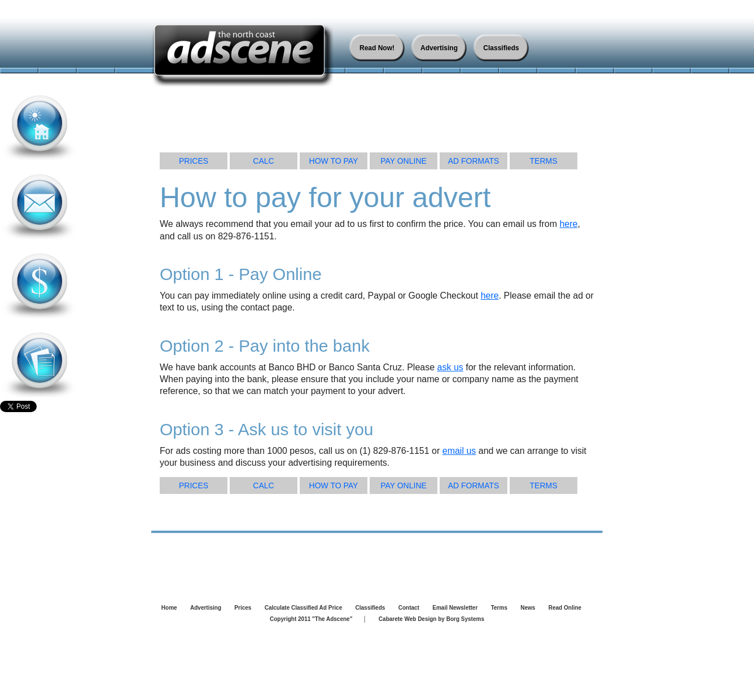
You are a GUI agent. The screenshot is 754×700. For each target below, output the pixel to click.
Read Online (565, 608)
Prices (243, 608)
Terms (499, 608)
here (568, 224)
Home (169, 608)
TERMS (544, 161)
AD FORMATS (474, 161)
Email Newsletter (455, 608)
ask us (450, 367)
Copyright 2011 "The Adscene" (311, 619)
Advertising (439, 48)
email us (459, 451)
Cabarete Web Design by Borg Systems (431, 619)
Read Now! (377, 48)
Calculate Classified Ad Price (303, 608)
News (528, 608)
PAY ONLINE (404, 161)
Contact (409, 608)
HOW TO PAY (334, 161)
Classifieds (501, 48)
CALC (263, 161)
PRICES (194, 161)
